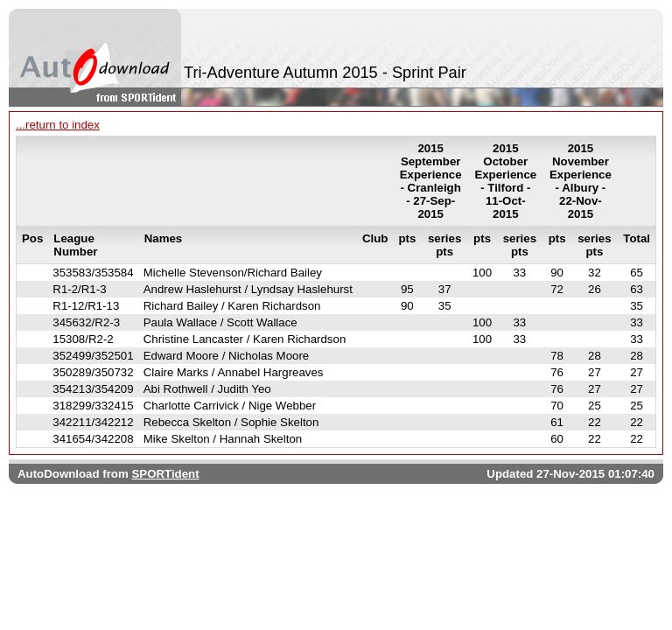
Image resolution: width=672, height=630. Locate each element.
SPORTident (165, 474)
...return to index (58, 125)
